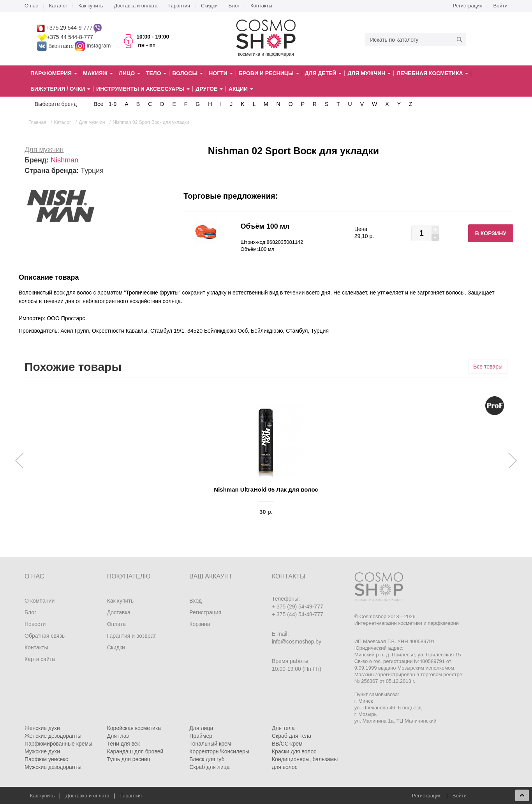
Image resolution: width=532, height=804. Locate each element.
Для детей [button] (323, 73)
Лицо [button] (129, 73)
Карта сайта (40, 659)
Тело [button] (156, 73)
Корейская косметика (134, 728)
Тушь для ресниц (129, 759)
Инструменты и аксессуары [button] (143, 89)
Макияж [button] (98, 73)
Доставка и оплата (136, 6)
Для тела (283, 728)
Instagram (99, 46)
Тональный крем (210, 744)
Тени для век (123, 744)
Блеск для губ (207, 759)
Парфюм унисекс (46, 759)
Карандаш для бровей (135, 751)
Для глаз (118, 736)
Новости (35, 624)
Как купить (91, 6)
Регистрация (468, 6)
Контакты (261, 6)
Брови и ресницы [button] (269, 73)
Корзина (200, 624)
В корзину (491, 233)
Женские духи (42, 728)
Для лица (201, 728)
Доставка (119, 612)
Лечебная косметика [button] (432, 73)
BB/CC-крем (287, 744)
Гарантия (179, 6)
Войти (500, 6)
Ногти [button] (221, 73)
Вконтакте (56, 46)
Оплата (116, 624)
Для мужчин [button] (369, 73)
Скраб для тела (292, 736)
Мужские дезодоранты (53, 767)
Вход (196, 601)
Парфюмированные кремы (58, 744)
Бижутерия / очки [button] (60, 89)
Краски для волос (294, 751)
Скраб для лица (209, 767)
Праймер (201, 736)
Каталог (58, 6)
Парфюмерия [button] (54, 73)
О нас (31, 6)
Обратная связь (45, 636)
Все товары (488, 367)
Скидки (209, 6)
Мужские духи (42, 751)
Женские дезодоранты (53, 736)
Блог (234, 6)
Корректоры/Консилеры (219, 751)
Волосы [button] (188, 73)
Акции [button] (241, 89)
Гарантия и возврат (132, 636)
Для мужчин (44, 150)
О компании (40, 601)
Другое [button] (209, 89)
